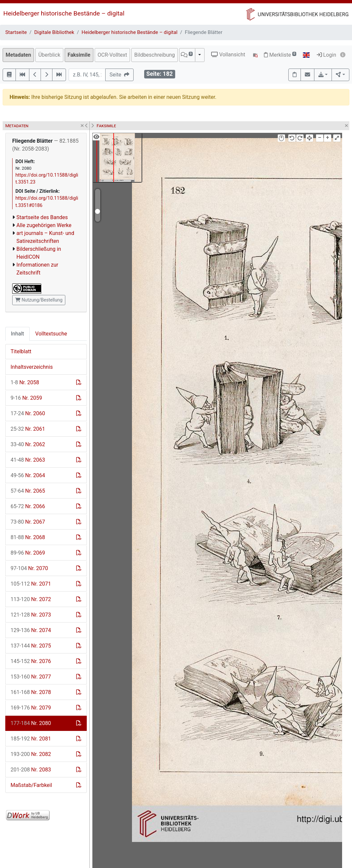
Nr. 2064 (28, 475)
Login (326, 55)
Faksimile (79, 55)
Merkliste (280, 55)
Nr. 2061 (28, 429)
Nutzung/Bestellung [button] (39, 300)
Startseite (16, 32)
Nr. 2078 (31, 692)
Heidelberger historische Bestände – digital (64, 13)
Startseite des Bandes (42, 217)
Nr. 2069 (28, 553)
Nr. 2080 (31, 723)
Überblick (49, 55)
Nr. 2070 (29, 568)
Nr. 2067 (28, 522)
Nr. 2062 (28, 444)
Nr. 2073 (31, 615)
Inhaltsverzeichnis (32, 367)
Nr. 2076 (31, 661)
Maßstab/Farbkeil (31, 785)
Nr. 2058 (25, 382)
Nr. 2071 (31, 584)
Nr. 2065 (28, 491)
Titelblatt (21, 351)
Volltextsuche (51, 334)
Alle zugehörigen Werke (44, 225)
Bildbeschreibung (155, 55)
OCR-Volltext (112, 55)
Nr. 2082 (31, 754)
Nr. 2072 (31, 599)
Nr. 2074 (31, 630)
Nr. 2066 (28, 506)
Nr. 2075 (31, 646)
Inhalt (17, 334)
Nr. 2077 (31, 677)
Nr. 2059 (26, 398)
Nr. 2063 (28, 460)
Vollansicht (228, 55)
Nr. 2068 (28, 537)
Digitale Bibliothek (54, 32)
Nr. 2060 (28, 413)
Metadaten (18, 55)
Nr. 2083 (31, 770)
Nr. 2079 (31, 708)
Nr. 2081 (31, 739)
